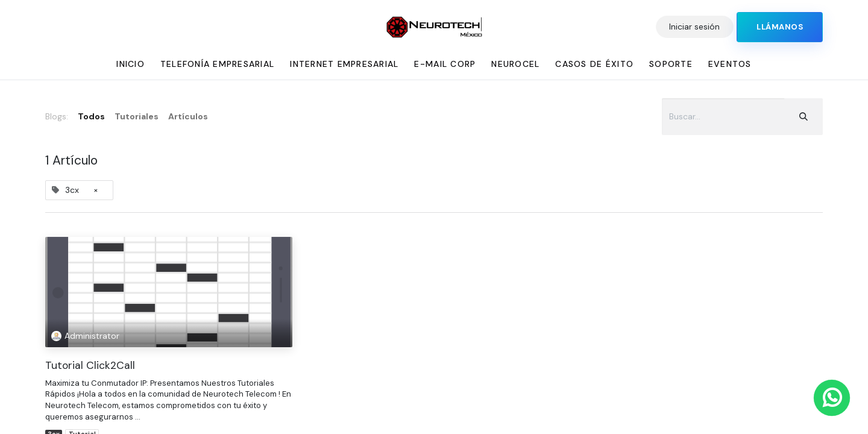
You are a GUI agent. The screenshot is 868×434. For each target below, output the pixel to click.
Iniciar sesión (694, 27)
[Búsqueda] (804, 117)
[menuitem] (131, 64)
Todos (91, 116)
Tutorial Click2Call (90, 366)
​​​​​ (780, 27)
